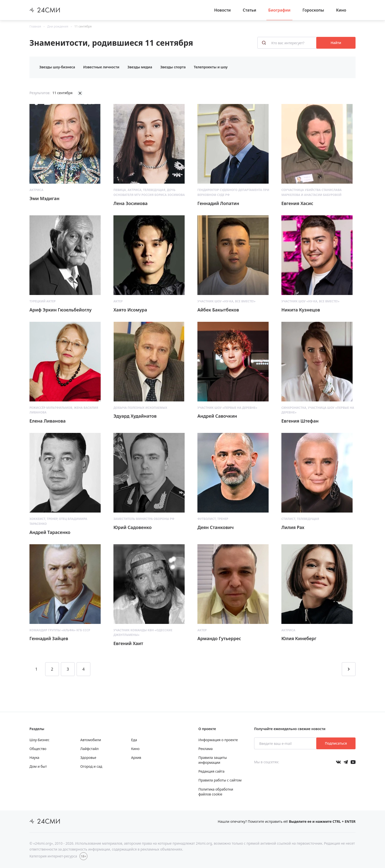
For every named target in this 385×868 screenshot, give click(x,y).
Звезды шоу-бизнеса (57, 67)
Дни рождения (58, 26)
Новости (222, 10)
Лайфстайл (89, 749)
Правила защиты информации (213, 760)
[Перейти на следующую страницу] (349, 669)
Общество (38, 749)
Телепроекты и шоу (211, 67)
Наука (34, 758)
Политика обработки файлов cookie (216, 792)
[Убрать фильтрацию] (80, 93)
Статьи (250, 10)
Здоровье (88, 758)
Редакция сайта (211, 771)
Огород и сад (91, 766)
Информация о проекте (218, 740)
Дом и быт (38, 766)
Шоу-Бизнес (39, 740)
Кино (341, 10)
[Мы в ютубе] (353, 762)
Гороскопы (313, 10)
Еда (134, 740)
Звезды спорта (173, 67)
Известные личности (101, 67)
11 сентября (83, 26)
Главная (35, 26)
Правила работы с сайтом (220, 780)
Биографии (280, 10)
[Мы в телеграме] (346, 762)
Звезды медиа (140, 67)
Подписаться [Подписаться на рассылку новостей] (336, 743)
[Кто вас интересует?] (287, 43)
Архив (136, 758)
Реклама (206, 749)
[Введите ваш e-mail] (286, 743)
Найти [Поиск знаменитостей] (336, 43)
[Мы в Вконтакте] (338, 762)
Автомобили (91, 740)
